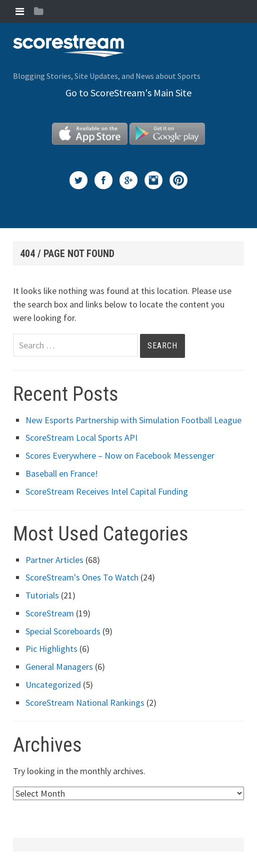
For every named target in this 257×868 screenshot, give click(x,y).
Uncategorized (53, 685)
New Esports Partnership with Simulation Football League (133, 420)
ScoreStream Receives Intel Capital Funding (107, 491)
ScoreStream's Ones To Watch (82, 577)
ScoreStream (50, 613)
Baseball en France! (62, 473)
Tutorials (42, 595)
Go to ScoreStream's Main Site (128, 93)
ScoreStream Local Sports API (81, 437)
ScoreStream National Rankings (85, 703)
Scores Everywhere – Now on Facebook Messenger (120, 455)
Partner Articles (54, 560)
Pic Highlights (51, 649)
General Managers (59, 667)
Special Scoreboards (63, 631)
